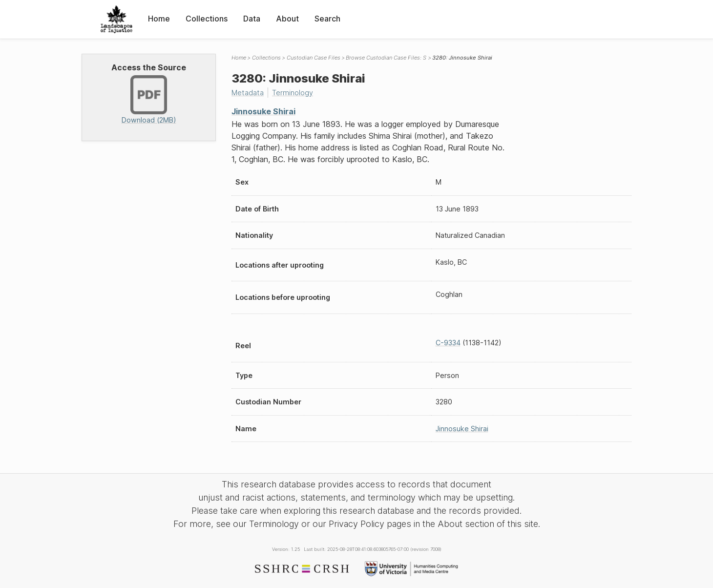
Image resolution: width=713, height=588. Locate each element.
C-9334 (448, 343)
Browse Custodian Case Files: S (386, 58)
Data (252, 19)
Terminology (293, 93)
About (287, 19)
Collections (207, 19)
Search (327, 19)
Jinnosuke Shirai (263, 111)
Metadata (248, 93)
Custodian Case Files (314, 58)
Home (159, 19)
